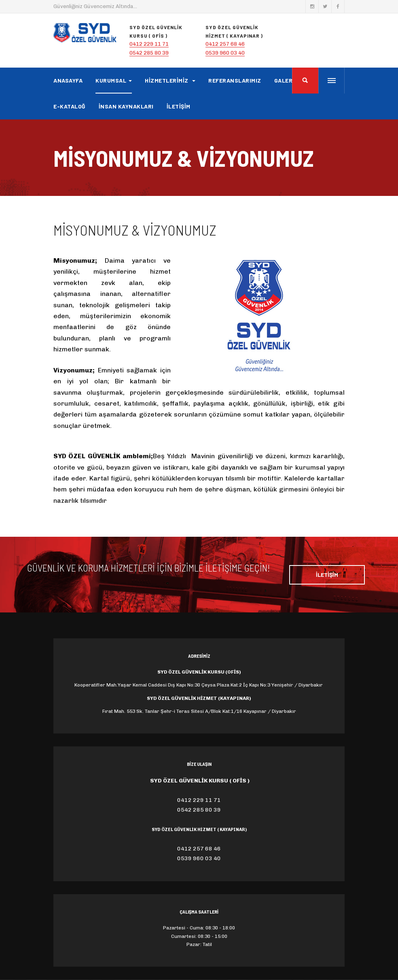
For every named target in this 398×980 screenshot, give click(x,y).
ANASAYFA (68, 80)
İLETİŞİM (179, 106)
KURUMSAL (114, 80)
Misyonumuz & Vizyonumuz (135, 230)
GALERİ (284, 80)
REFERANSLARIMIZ (235, 80)
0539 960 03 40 (225, 53)
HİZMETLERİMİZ (170, 80)
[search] (305, 81)
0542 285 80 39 (149, 53)
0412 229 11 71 (149, 44)
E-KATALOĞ (70, 106)
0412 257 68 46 (225, 44)
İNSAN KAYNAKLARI (126, 106)
